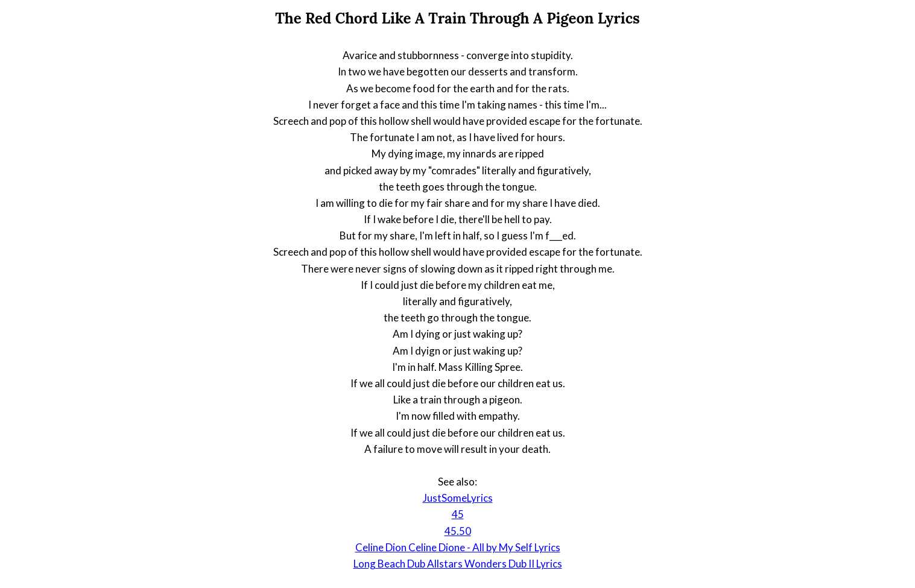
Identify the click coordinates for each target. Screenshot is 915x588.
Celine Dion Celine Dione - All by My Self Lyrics (458, 547)
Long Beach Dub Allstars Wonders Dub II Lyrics (458, 564)
